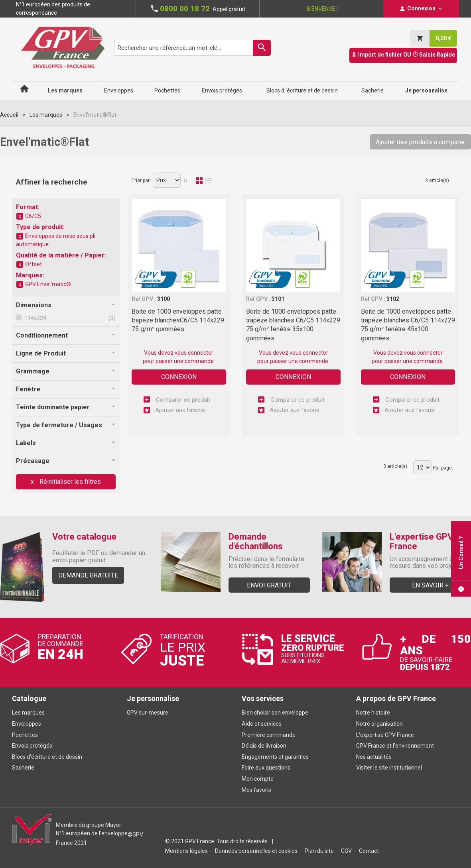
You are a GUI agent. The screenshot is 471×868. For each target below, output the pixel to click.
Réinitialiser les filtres (69, 482)
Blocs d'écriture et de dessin (47, 757)
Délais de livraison (265, 746)
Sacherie (23, 768)
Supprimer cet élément (20, 216)
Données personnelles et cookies (256, 851)
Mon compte (258, 779)
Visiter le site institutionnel (389, 768)
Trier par (141, 181)
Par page (442, 468)
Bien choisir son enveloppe (275, 713)
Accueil (9, 115)
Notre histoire (373, 713)
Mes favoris (256, 790)
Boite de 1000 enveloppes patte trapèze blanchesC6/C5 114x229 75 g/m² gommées (178, 320)
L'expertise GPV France (385, 735)
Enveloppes (27, 724)
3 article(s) (437, 181)
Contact (369, 851)
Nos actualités (374, 757)
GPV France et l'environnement (395, 746)
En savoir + (430, 585)
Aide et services (262, 724)
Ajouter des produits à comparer (420, 142)
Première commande (269, 735)
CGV (346, 851)
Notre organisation (379, 724)
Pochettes (25, 735)
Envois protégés (32, 746)
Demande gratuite (88, 575)
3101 (278, 299)
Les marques (46, 115)
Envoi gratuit (269, 585)
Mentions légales (186, 851)
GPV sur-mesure (148, 713)
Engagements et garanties (275, 757)
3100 (164, 299)
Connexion (179, 377)
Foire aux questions (266, 768)
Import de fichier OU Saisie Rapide (403, 55)
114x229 (35, 318)
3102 (393, 299)
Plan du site (319, 851)
